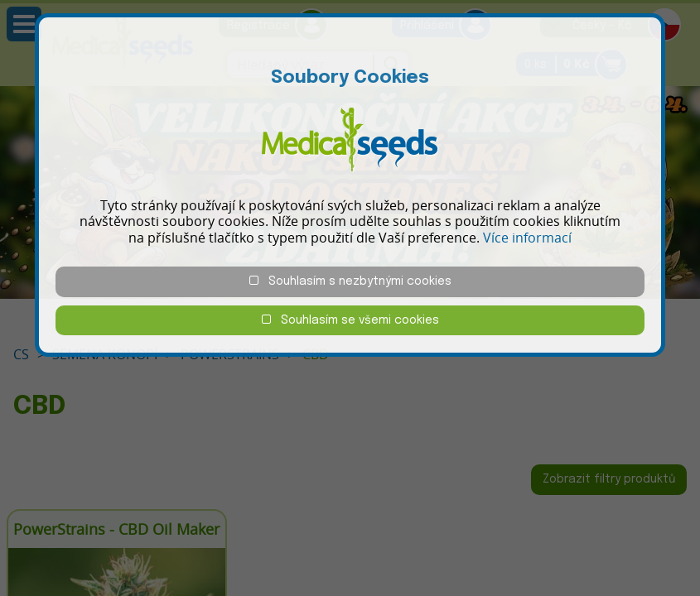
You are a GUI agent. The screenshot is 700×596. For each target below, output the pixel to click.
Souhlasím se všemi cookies (350, 320)
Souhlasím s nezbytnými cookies (350, 281)
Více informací (527, 238)
